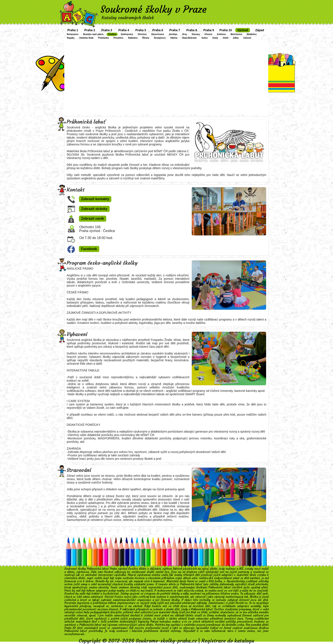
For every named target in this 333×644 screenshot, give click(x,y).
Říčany (146, 38)
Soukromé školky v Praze (154, 9)
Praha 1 (73, 30)
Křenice (208, 34)
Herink (240, 603)
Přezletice (118, 38)
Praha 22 (70, 628)
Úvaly (215, 38)
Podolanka (104, 38)
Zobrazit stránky (94, 209)
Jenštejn (173, 34)
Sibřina (174, 38)
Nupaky (71, 38)
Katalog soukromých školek (128, 18)
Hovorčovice (158, 34)
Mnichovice (236, 34)
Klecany (196, 34)
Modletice (252, 34)
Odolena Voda (86, 38)
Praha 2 (90, 30)
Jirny (185, 34)
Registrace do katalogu (228, 641)
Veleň (226, 38)
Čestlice (112, 34)
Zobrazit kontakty (95, 199)
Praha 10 (226, 30)
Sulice (205, 38)
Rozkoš (109, 572)
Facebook (89, 249)
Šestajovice (160, 38)
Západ (260, 30)
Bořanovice (73, 34)
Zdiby (236, 38)
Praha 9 (209, 30)
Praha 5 (141, 30)
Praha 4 (124, 30)
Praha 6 (158, 30)
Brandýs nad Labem (93, 34)
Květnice (222, 34)
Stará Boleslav (190, 38)
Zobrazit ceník (93, 219)
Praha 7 (175, 30)
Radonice (133, 38)
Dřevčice (142, 34)
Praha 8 (192, 30)
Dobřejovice (127, 34)
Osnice (119, 597)
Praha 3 (107, 30)
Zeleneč (247, 38)
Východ (243, 30)
